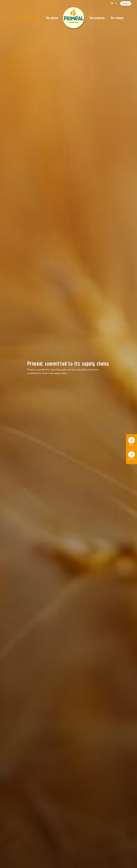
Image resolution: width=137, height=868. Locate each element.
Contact (126, 4)
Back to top (132, 456)
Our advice (52, 18)
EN (112, 3)
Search (132, 441)
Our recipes (117, 18)
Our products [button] (97, 18)
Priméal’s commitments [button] (27, 18)
